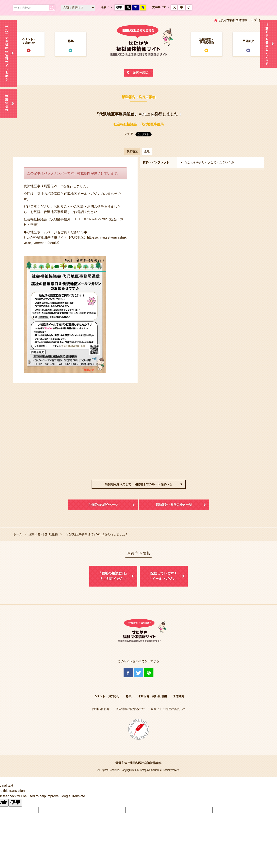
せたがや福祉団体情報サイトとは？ (8, 53)
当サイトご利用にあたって (168, 709)
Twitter (138, 673)
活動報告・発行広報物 (207, 41)
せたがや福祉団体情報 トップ (237, 20)
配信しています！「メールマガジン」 (164, 576)
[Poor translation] (15, 803)
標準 (119, 7)
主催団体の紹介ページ (103, 505)
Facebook (128, 673)
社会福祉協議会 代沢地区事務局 (139, 124)
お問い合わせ (101, 709)
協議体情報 (8, 104)
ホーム (18, 534)
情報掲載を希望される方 (269, 44)
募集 (71, 41)
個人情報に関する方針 (130, 709)
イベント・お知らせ (29, 41)
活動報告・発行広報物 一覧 (174, 505)
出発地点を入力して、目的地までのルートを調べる (139, 484)
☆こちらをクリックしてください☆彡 (209, 162)
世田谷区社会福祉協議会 (146, 763)
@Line (149, 673)
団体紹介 (248, 41)
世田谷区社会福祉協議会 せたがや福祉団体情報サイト (139, 45)
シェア (128, 134)
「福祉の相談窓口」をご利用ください (113, 576)
